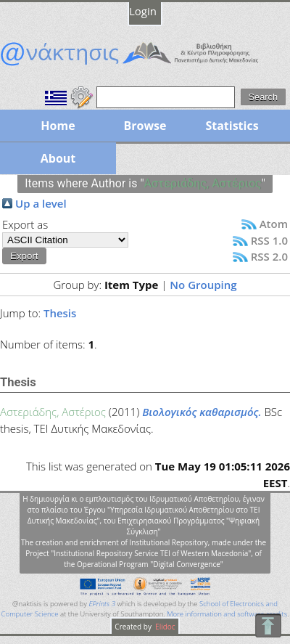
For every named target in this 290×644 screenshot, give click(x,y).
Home (58, 126)
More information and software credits (227, 614)
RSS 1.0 (269, 240)
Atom (274, 224)
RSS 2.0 (269, 256)
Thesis (60, 313)
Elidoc (165, 627)
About (58, 158)
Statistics (232, 126)
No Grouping (203, 285)
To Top (268, 625)
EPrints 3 (102, 604)
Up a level (41, 203)
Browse (145, 126)
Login (143, 11)
